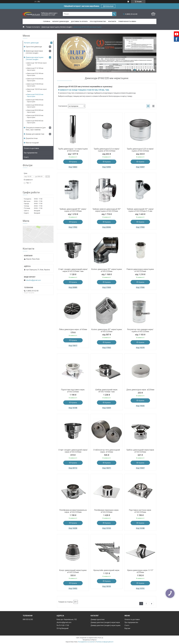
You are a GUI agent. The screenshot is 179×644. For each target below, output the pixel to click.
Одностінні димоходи (34, 47)
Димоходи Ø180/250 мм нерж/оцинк (35, 101)
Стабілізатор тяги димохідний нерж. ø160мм (107, 451)
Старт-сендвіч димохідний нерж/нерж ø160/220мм (73, 451)
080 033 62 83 (28, 619)
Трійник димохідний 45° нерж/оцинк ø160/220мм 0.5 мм (140, 210)
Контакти (112, 21)
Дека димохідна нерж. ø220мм (140, 390)
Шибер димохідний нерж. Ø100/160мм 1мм (107, 391)
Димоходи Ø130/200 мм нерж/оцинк (35, 80)
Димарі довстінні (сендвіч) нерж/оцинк (106, 625)
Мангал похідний (32, 143)
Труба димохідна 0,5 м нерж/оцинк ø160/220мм (107, 150)
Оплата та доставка (31, 148)
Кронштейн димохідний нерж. (107, 570)
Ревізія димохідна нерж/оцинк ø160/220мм (140, 270)
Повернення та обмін (127, 21)
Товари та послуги (33, 27)
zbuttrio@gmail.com (34, 280)
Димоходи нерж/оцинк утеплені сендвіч (57, 27)
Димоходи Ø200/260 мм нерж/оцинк (35, 106)
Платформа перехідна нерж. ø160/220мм (107, 511)
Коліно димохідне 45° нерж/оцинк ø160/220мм (107, 330)
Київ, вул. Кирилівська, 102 (67, 619)
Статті (26, 157)
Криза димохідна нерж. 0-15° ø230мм (140, 571)
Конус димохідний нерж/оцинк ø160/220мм (73, 571)
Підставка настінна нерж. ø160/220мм (140, 511)
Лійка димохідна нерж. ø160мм (73, 329)
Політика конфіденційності (105, 642)
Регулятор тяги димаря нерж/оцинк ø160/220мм (140, 330)
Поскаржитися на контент (86, 642)
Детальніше (108, 6)
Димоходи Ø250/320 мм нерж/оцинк (35, 116)
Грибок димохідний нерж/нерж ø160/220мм (140, 451)
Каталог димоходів (61, 21)
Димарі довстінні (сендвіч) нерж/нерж (105, 622)
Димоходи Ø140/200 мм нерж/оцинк (35, 85)
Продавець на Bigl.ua (90, 640)
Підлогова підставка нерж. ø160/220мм (73, 391)
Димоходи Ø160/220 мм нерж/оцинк (35, 95)
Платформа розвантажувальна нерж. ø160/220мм (73, 511)
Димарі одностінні (98, 619)
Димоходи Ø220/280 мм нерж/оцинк (35, 111)
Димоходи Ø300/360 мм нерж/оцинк (35, 122)
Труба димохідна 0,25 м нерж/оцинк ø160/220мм (140, 150)
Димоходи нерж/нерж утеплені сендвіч (34, 52)
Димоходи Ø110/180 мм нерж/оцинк (35, 69)
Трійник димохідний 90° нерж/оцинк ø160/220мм (73, 210)
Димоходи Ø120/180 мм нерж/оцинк (35, 74)
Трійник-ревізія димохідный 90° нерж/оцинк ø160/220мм (107, 210)
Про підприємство (98, 21)
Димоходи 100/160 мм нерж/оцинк (37, 64)
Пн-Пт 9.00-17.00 (63, 625)
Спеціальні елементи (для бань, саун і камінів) (36, 129)
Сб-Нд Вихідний (63, 628)
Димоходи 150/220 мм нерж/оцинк (37, 90)
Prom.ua (100, 638)
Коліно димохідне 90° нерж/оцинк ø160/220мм (107, 270)
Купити (74, 162)
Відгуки (127, 628)
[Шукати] (114, 14)
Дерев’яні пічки (32, 138)
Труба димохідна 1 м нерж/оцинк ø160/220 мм (73, 150)
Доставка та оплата (79, 21)
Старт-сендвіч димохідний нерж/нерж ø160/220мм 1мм (73, 270)
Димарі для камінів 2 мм (35, 134)
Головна (47, 21)
